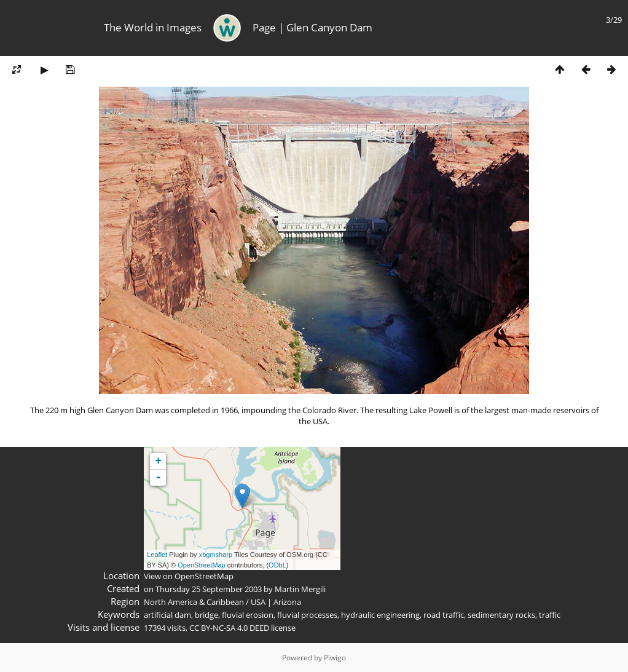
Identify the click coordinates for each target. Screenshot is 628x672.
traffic (550, 615)
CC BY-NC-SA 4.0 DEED (229, 628)
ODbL (277, 565)
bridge (206, 615)
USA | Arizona (276, 602)
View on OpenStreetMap (189, 576)
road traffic (444, 615)
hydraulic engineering (380, 615)
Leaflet (157, 555)
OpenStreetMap (202, 565)
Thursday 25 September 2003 (209, 589)
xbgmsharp (216, 555)
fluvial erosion (248, 615)
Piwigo (335, 658)
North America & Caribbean (194, 602)
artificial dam (167, 615)
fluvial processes (307, 615)
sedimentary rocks (501, 615)
